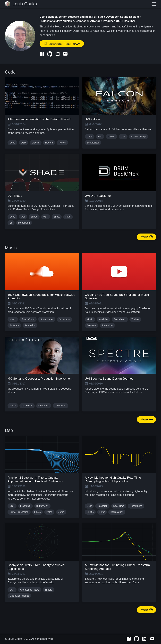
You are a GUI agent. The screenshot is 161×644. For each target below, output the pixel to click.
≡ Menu (154, 4)
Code (10, 72)
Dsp (9, 430)
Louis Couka (25, 4)
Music (11, 248)
